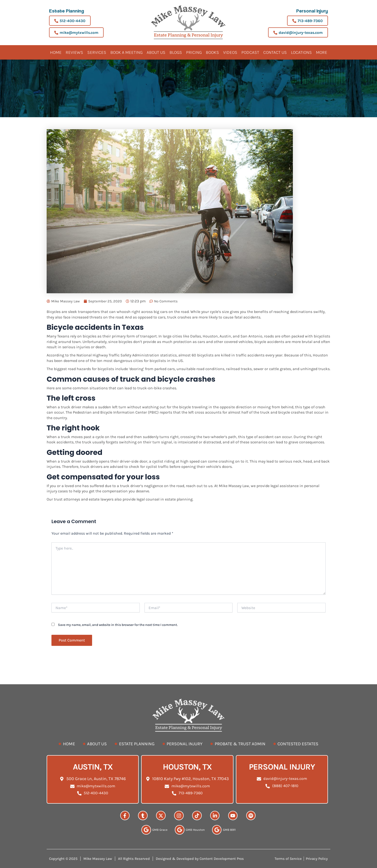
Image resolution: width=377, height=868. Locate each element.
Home (56, 52)
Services (97, 52)
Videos (230, 52)
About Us (156, 52)
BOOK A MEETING (126, 52)
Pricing (194, 52)
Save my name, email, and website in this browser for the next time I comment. (118, 625)
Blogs (176, 52)
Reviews (74, 52)
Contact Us (275, 52)
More (322, 52)
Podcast (250, 52)
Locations (301, 52)
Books (212, 52)
